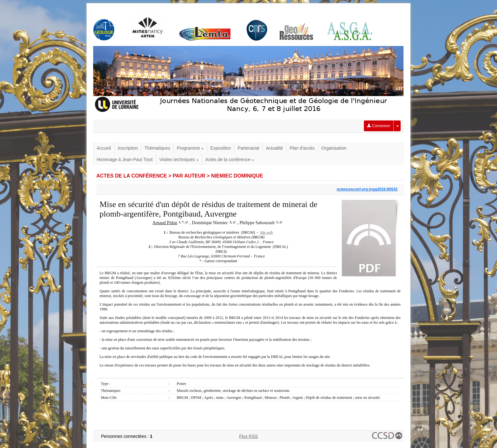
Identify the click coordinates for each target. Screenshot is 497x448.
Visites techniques (179, 159)
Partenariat (248, 148)
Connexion (379, 126)
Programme (190, 148)
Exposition (221, 148)
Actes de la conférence (230, 159)
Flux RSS (248, 436)
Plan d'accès (302, 148)
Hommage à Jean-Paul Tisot (125, 159)
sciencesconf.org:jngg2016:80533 (367, 189)
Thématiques (157, 148)
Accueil (104, 148)
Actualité (274, 148)
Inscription (128, 148)
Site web (266, 232)
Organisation (334, 148)
